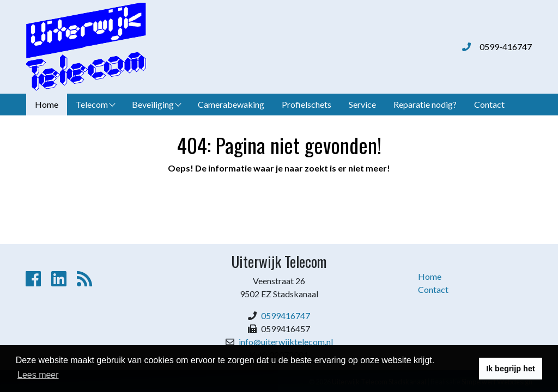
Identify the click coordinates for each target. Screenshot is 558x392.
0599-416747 (506, 47)
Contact (489, 104)
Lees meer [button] (38, 375)
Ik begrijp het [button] (511, 369)
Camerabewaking (231, 104)
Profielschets (307, 104)
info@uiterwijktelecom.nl (286, 342)
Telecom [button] (96, 104)
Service (362, 104)
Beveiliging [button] (157, 104)
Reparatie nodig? (425, 104)
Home (47, 104)
